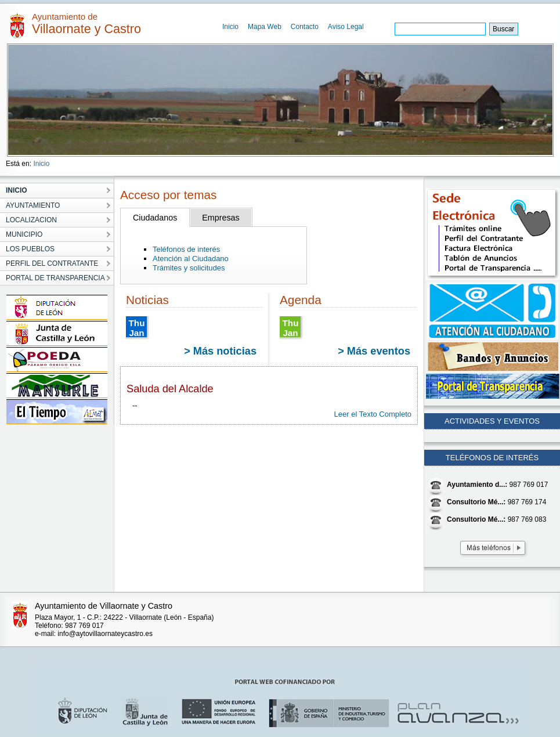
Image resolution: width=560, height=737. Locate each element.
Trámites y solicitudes (189, 268)
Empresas (221, 218)
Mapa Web (265, 27)
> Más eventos (374, 351)
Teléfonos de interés (186, 249)
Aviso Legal (346, 27)
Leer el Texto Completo (373, 414)
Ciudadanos (155, 218)
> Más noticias (220, 351)
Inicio (230, 27)
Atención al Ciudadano (191, 259)
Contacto (305, 27)
